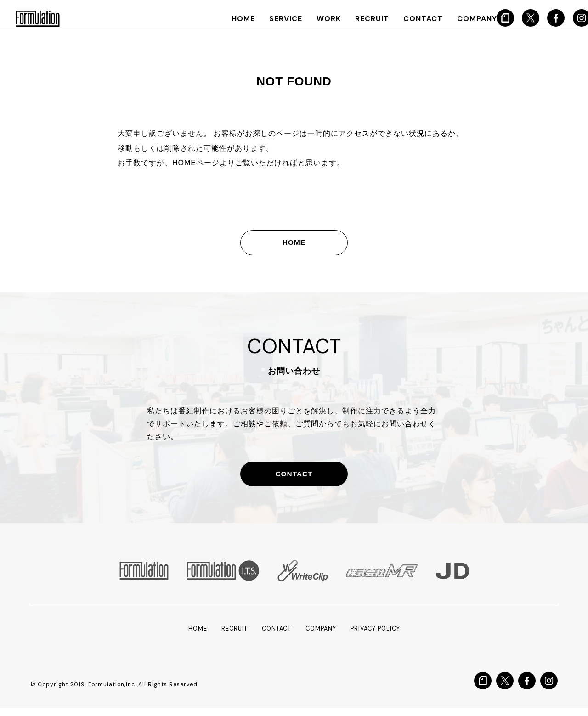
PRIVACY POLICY (380, 637)
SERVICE (282, 19)
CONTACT (412, 19)
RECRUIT (364, 19)
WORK (323, 19)
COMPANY (463, 19)
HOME (241, 19)
